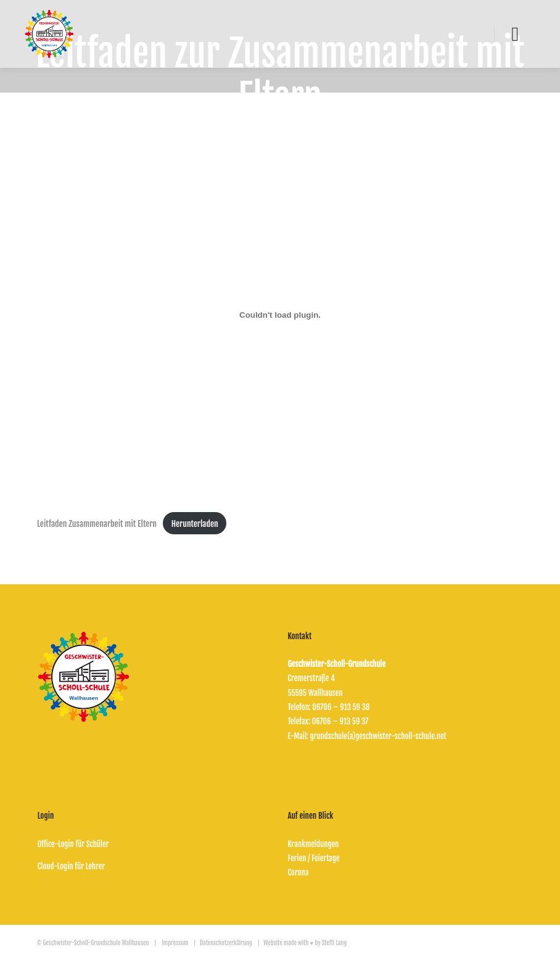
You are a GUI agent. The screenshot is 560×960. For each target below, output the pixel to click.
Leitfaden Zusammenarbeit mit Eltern (97, 523)
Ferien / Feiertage (313, 858)
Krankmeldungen (313, 844)
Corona (298, 872)
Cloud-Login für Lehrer (71, 866)
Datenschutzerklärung (227, 943)
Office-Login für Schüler (73, 844)
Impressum (175, 943)
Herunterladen (195, 523)
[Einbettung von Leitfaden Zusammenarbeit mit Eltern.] (280, 315)
